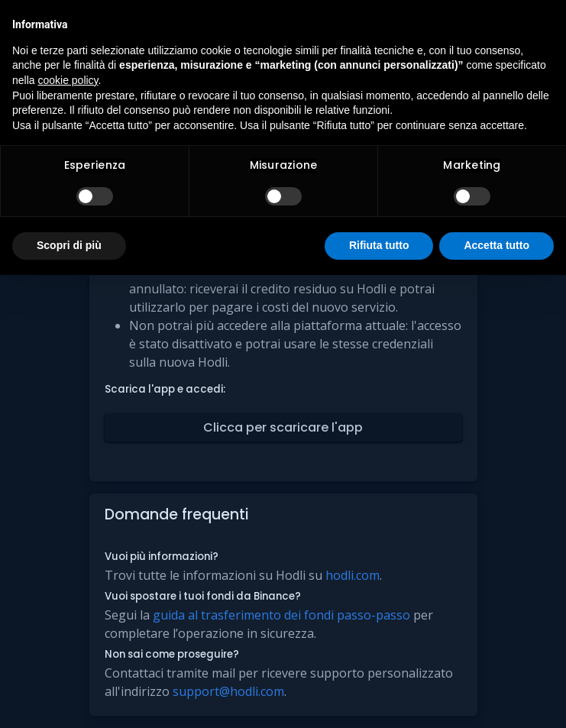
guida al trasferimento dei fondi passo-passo (281, 615)
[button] (283, 428)
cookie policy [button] (68, 80)
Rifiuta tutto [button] (379, 245)
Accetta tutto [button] (496, 245)
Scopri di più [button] (69, 245)
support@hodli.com (228, 691)
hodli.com (353, 575)
